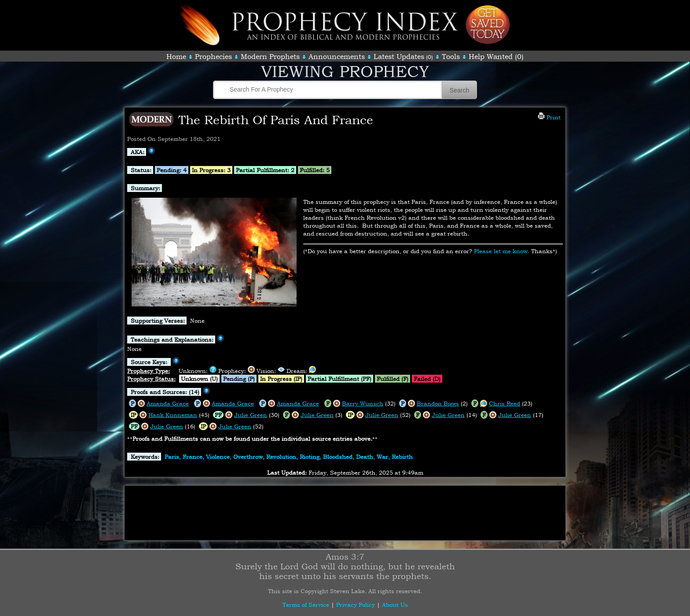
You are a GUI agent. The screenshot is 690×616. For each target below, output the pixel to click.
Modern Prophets (270, 56)
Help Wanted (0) (496, 56)
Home (176, 56)
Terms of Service (306, 605)
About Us (395, 605)
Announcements (337, 56)
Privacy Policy (356, 605)
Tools (451, 56)
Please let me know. (502, 251)
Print (549, 117)
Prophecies (213, 56)
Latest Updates (399, 56)
